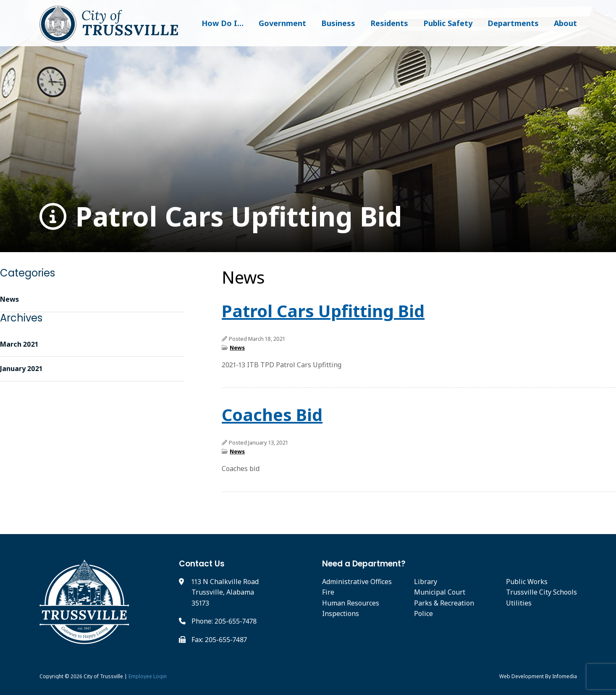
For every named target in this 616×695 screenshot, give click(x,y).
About (565, 23)
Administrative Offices (357, 582)
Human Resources (351, 603)
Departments (513, 23)
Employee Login (148, 676)
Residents (389, 23)
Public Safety (448, 23)
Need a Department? (364, 564)
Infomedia (565, 676)
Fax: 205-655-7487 (219, 640)
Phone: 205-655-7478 (224, 621)
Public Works (527, 582)
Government (282, 23)
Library (426, 582)
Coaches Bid (272, 415)
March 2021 (19, 344)
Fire (328, 592)
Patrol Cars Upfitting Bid (221, 217)
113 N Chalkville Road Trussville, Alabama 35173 (225, 592)
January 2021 (21, 369)
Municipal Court (440, 592)
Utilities (519, 603)
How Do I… (223, 23)
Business (338, 23)
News (237, 347)
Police (423, 613)
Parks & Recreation (444, 603)
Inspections (341, 613)
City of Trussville (103, 676)
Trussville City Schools (541, 592)
